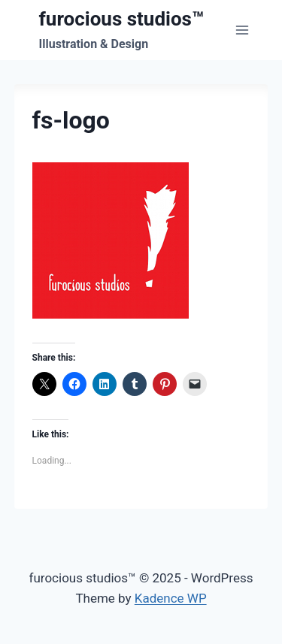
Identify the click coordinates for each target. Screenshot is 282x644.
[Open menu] (243, 30)
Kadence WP (171, 598)
